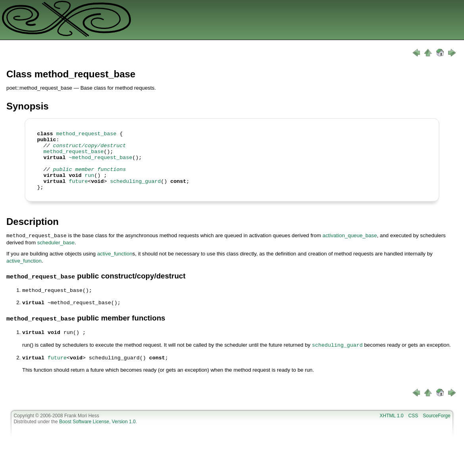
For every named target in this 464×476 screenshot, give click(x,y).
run (90, 184)
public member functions (90, 177)
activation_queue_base (350, 247)
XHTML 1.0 (391, 425)
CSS (413, 425)
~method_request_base (101, 163)
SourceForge (436, 425)
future (79, 192)
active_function (115, 265)
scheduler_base (56, 254)
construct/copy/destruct (90, 149)
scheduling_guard (135, 192)
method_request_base (86, 134)
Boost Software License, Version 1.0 (97, 431)
